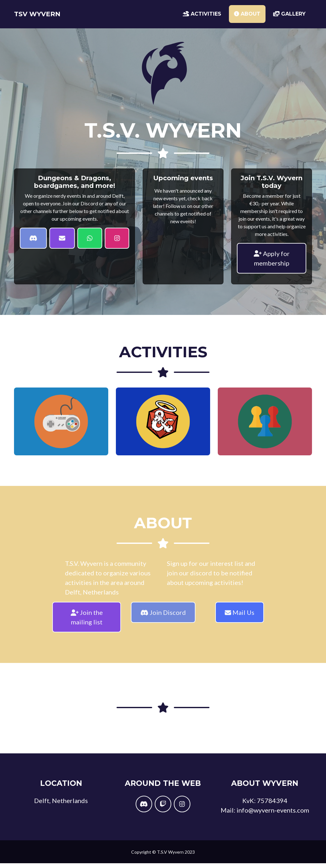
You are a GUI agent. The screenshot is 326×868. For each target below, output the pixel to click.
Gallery (289, 16)
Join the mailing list (87, 622)
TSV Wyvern (46, 17)
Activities (202, 16)
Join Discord (163, 617)
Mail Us (240, 617)
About (247, 16)
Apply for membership (272, 263)
